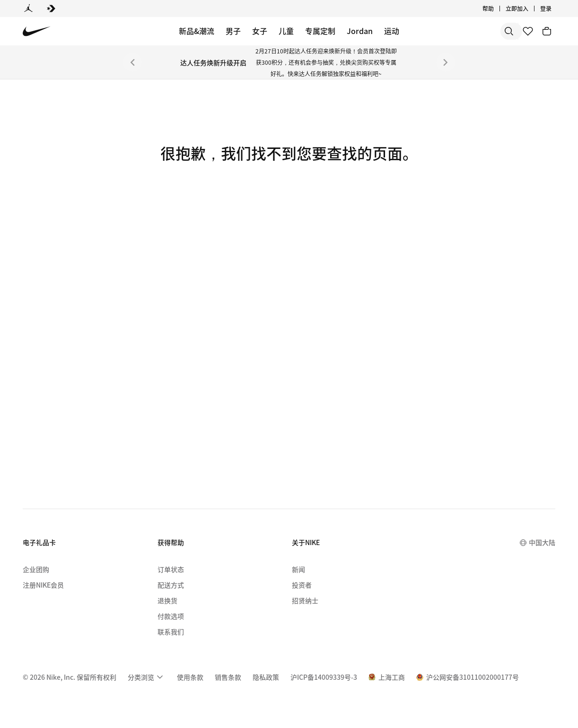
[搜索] (441, 31)
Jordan (360, 31)
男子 (233, 31)
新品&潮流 (197, 31)
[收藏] (528, 31)
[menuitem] (147, 677)
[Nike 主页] (37, 31)
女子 (260, 31)
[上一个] (132, 62)
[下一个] (446, 62)
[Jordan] (28, 9)
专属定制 (320, 31)
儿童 (286, 31)
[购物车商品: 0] (547, 31)
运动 (392, 31)
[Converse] (51, 9)
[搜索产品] (479, 31)
